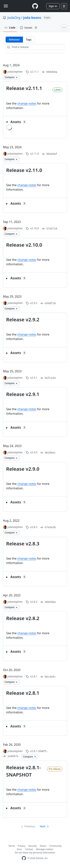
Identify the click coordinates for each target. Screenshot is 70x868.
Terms (12, 846)
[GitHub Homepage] (24, 858)
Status (43, 846)
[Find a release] (35, 47)
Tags (29, 39)
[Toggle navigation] (6, 6)
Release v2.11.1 (24, 88)
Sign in (53, 6)
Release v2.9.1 (23, 394)
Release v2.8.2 (23, 618)
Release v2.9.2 (23, 319)
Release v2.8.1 (23, 693)
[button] (35, 122)
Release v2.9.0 (23, 469)
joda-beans (32, 18)
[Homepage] (35, 6)
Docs (19, 849)
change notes (27, 103)
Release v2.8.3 (23, 544)
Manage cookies (45, 849)
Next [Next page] (43, 826)
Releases (14, 39)
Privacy (22, 846)
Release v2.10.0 (24, 245)
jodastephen (15, 72)
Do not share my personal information (35, 853)
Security (33, 846)
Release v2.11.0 (24, 170)
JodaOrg (14, 18)
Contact (29, 849)
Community (55, 846)
